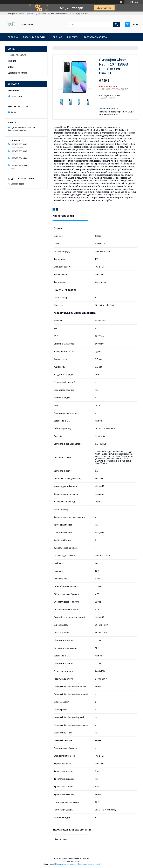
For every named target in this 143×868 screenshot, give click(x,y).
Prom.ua (85, 859)
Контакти (73, 37)
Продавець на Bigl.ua (71, 861)
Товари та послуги (34, 37)
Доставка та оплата (95, 37)
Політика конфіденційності (89, 864)
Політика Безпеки (48, 45)
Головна (13, 37)
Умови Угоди (71, 45)
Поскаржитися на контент (66, 864)
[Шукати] (116, 24)
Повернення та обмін (20, 45)
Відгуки (12, 67)
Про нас (57, 37)
